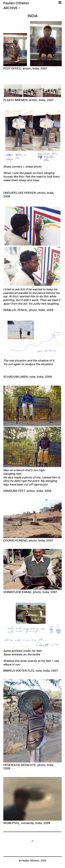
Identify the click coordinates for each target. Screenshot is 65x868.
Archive (12, 8)
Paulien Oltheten (16, 3)
